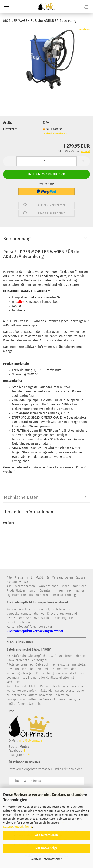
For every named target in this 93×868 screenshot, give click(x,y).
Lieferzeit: (10, 129)
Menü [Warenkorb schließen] (7, 7)
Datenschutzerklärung (18, 827)
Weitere (84, 29)
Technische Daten (21, 497)
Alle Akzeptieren (46, 835)
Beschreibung (17, 239)
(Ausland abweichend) (55, 134)
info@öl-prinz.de (31, 741)
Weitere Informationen (47, 859)
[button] (10, 161)
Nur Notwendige (46, 848)
